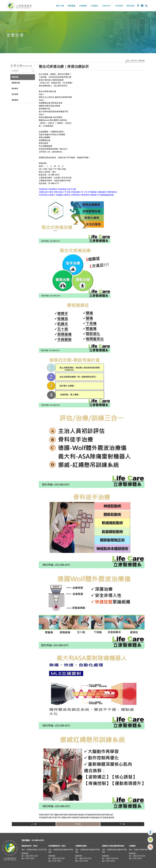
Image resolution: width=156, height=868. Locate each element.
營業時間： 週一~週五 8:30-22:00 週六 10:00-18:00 (30, 856)
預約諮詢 (131, 6)
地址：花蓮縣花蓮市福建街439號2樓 (61, 851)
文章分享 (107, 6)
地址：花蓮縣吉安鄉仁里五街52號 (34, 850)
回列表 (78, 824)
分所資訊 (119, 6)
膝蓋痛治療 (16, 83)
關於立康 (60, 6)
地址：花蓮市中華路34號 (138, 850)
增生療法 (15, 89)
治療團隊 (83, 6)
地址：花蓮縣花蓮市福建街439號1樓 (87, 851)
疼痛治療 (141, 61)
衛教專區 (15, 100)
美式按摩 (15, 94)
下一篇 (122, 824)
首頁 (127, 61)
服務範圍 (72, 6)
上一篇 (34, 824)
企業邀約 (94, 6)
